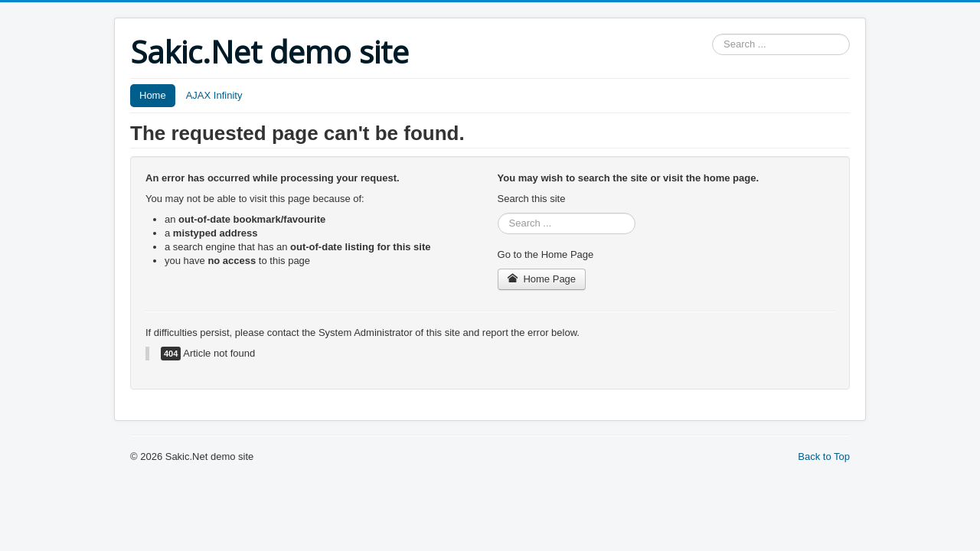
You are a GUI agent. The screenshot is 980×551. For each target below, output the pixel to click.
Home (153, 95)
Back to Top (824, 456)
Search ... (712, 34)
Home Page (542, 279)
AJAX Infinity (214, 95)
